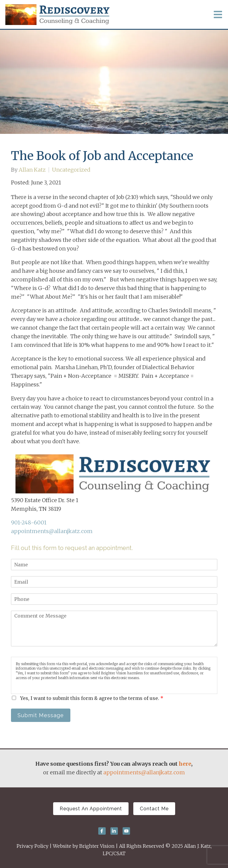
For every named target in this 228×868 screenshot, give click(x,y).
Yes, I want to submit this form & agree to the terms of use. (92, 698)
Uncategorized (71, 170)
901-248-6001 (29, 522)
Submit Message (41, 715)
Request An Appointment (91, 809)
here (185, 764)
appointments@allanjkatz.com (52, 531)
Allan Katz (32, 170)
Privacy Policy (33, 846)
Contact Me (154, 809)
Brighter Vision (97, 846)
